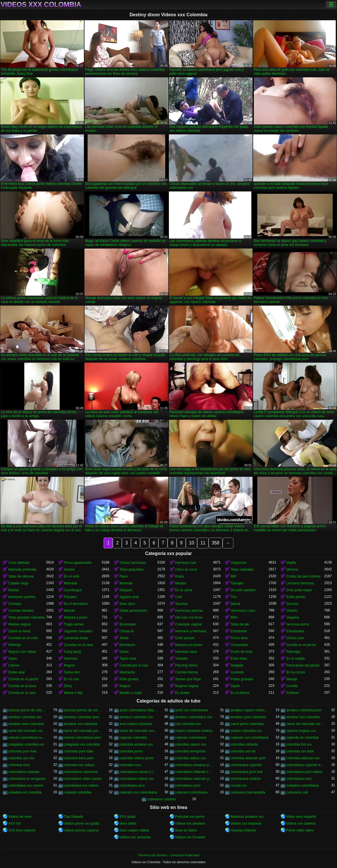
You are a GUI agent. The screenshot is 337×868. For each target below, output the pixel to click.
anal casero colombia (136, 724)
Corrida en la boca (22, 686)
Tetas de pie (240, 624)
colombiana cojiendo (246, 765)
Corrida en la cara (22, 693)
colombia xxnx (19, 765)
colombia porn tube (78, 751)
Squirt (235, 686)
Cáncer (14, 665)
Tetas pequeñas (132, 570)
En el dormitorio (76, 604)
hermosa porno (298, 624)
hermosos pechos (22, 597)
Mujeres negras (187, 686)
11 (203, 543)
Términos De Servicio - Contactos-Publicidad (168, 855)
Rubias (14, 590)
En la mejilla (295, 659)
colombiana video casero (83, 779)
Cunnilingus (73, 590)
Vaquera (292, 617)
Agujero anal (129, 597)
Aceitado (237, 672)
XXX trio (15, 823)
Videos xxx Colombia (41, 5)
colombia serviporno (190, 751)
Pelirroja (15, 645)
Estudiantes (295, 631)
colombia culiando (244, 744)
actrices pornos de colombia (83, 710)
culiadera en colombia (25, 792)
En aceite (182, 693)
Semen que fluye (188, 679)
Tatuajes (237, 583)
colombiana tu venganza (27, 779)
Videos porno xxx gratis (82, 823)
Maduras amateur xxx (247, 817)
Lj (121, 617)
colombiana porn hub (247, 772)
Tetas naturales (242, 570)
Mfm (234, 617)
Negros (69, 665)
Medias (181, 583)
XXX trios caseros (22, 830)
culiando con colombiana (138, 792)
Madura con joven (189, 645)
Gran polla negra (299, 590)
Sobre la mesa (19, 631)
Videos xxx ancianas (135, 837)
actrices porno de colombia (27, 710)
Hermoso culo (186, 563)
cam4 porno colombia (247, 724)
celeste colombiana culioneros (27, 738)
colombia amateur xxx (136, 744)
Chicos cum (295, 638)
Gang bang (72, 652)
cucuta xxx (239, 786)
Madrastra (127, 672)
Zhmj (68, 686)
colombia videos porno (137, 758)
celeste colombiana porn (82, 738)
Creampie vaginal (188, 624)
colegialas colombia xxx (26, 744)
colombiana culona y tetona (139, 772)
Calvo (13, 659)
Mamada (71, 583)
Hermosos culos (243, 611)
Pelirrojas (293, 652)
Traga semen (74, 624)
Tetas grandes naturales (27, 617)
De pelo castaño (243, 590)
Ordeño (292, 611)
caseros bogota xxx (301, 731)
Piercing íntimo (186, 665)
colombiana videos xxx (137, 779)
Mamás (69, 611)
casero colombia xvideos (194, 731)
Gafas (124, 652)
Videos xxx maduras (246, 823)
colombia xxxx (130, 765)
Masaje (292, 679)
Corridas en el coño (23, 638)
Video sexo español (301, 817)
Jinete (124, 638)
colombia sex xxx (21, 758)
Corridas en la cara (78, 645)
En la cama (184, 590)
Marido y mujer (131, 693)
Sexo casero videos (135, 830)
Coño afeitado (19, 563)
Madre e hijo (73, 693)
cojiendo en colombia (302, 738)
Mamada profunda (22, 570)
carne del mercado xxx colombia (139, 731)
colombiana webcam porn (194, 779)
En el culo (71, 679)
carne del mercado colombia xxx (27, 731)
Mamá (235, 604)
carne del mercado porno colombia (83, 731)
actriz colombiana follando (139, 710)
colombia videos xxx (190, 758)
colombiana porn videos (304, 772)
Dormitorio (127, 645)
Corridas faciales (21, 611)
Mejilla (291, 563)
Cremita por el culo (134, 665)
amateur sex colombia (303, 717)
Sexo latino (128, 823)
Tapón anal (128, 659)
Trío (234, 597)
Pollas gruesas (242, 679)
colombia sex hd (243, 751)
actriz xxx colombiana (192, 710)
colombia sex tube (300, 751)
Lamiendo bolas (76, 638)
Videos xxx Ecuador (190, 837)
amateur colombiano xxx (194, 717)
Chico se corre (186, 570)
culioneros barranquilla (248, 792)
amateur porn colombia (248, 717)
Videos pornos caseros (81, 830)
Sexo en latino (186, 830)
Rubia (180, 576)
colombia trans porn (79, 758)
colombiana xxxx (132, 786)
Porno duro (239, 638)
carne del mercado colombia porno (305, 724)
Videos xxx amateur (190, 823)
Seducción (72, 672)
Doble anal (16, 672)
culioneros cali (297, 792)
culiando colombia (78, 792)
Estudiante (239, 631)
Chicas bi (127, 631)
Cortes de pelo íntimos (303, 576)
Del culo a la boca (189, 617)
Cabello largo (18, 583)
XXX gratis (128, 817)
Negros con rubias (22, 652)
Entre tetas (239, 659)
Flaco (124, 576)
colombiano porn (188, 786)
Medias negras (20, 624)
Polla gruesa (129, 679)
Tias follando (74, 817)
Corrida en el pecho (301, 645)
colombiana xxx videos (81, 786)
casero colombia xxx (246, 731)
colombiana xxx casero (26, 786)
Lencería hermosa (300, 583)
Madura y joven (76, 617)
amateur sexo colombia (26, 724)
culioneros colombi (161, 799)
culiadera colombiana (302, 786)
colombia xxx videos (79, 765)
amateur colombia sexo (82, 717)
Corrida (292, 686)
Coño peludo (185, 638)
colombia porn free (22, 751)
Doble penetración (133, 611)
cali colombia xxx (188, 724)
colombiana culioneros (81, 772)
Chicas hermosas (133, 563)
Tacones (182, 604)
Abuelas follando (243, 830)
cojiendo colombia (133, 738)
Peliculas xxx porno (190, 817)
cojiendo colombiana (191, 738)
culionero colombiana (191, 792)
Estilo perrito (296, 597)
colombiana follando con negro (194, 772)
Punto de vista (241, 652)
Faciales (70, 597)
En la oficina (240, 693)
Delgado (126, 590)
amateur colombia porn (304, 710)
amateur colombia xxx (136, 717)
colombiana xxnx (299, 779)
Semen (69, 570)
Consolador (239, 645)
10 (191, 543)
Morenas (126, 583)
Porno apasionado (78, 563)
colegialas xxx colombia (82, 744)
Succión (292, 604)
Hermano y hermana (191, 631)
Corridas (15, 604)
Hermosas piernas (189, 611)
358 (216, 543)
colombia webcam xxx (303, 758)
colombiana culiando (24, 772)
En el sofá (71, 576)
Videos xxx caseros (301, 823)
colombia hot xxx (299, 744)
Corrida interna (186, 672)
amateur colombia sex (25, 717)
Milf (233, 576)
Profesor (293, 693)
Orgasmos (238, 563)
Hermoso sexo (186, 652)
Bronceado (128, 624)
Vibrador (182, 659)
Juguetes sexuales (78, 631)
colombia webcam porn (248, 758)
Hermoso (71, 659)
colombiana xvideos (246, 779)
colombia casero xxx (191, 744)
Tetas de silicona (21, 576)
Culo (179, 597)
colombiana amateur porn (194, 765)
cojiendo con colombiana (249, 738)
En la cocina (295, 672)
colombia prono (131, 751)
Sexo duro (127, 604)
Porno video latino (300, 830)
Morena (292, 570)
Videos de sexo (20, 817)
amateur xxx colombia (81, 724)
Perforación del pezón (303, 665)
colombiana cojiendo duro (305, 765)
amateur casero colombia (250, 710)
